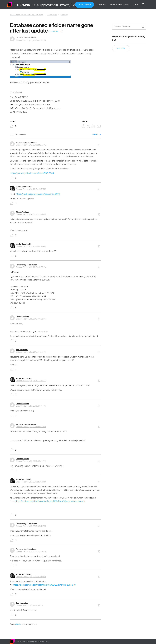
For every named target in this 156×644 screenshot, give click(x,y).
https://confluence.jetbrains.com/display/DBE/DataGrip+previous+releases (50, 501)
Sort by (95, 134)
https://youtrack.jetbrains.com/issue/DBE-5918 (38, 194)
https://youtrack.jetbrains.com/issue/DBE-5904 (32, 173)
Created (31, 145)
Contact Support (85, 5)
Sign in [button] (136, 5)
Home (19, 5)
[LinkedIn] (93, 126)
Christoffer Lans (22, 212)
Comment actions (99, 144)
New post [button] (121, 48)
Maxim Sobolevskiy (24, 187)
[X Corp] (88, 126)
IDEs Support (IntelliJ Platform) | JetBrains (26, 15)
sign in (18, 624)
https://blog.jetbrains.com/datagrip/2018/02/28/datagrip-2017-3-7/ (44, 585)
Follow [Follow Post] (55, 32)
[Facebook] (83, 126)
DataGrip (64, 15)
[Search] (129, 27)
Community (102, 5)
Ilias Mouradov (22, 350)
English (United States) (120, 5)
